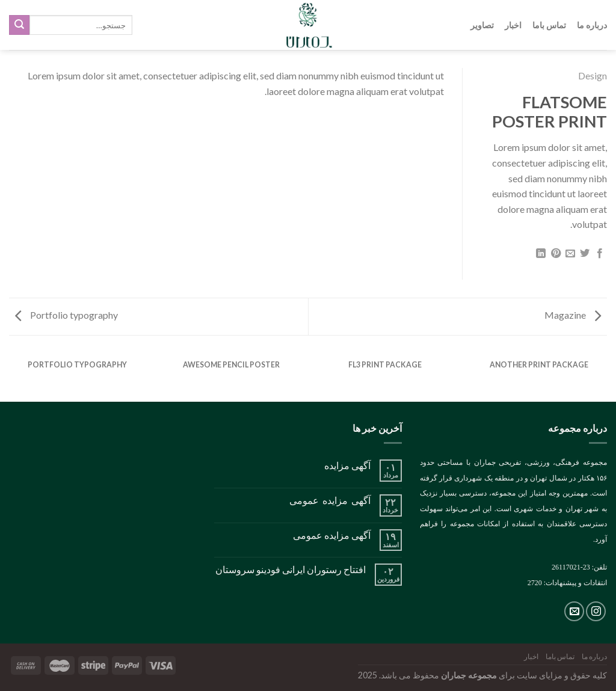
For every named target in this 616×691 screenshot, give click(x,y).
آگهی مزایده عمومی (330, 500)
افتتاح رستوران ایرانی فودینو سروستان (291, 569)
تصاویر (482, 25)
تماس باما (549, 25)
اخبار (513, 25)
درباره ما (592, 25)
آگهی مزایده (347, 465)
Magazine (573, 315)
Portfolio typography (66, 315)
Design (593, 75)
